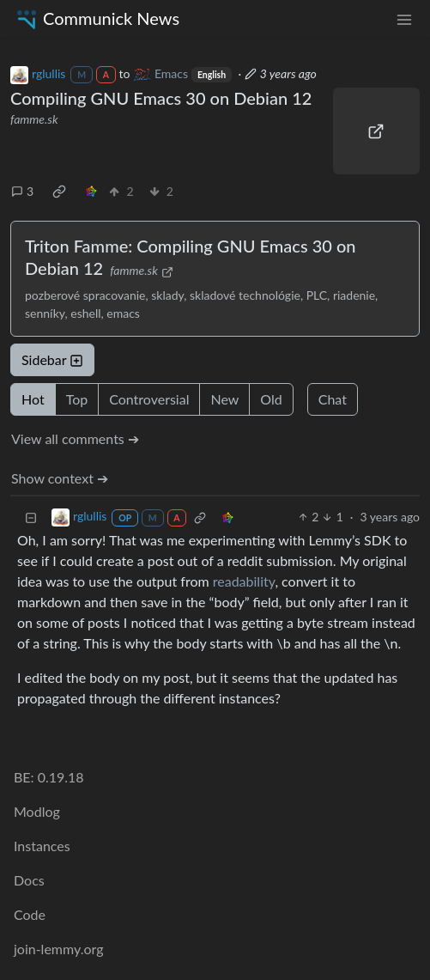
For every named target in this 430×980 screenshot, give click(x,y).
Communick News (97, 18)
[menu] (404, 18)
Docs (29, 880)
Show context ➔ (60, 478)
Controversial (149, 399)
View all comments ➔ (75, 438)
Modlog (37, 811)
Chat (333, 399)
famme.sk (34, 119)
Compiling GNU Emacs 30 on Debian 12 (161, 98)
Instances (42, 846)
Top (77, 399)
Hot (33, 399)
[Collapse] (31, 517)
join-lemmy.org (58, 949)
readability (244, 581)
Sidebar (52, 359)
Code (30, 914)
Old (271, 399)
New (224, 399)
